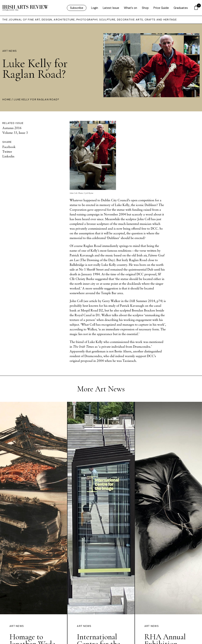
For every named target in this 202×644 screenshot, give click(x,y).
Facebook (9, 147)
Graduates (181, 8)
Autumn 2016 (12, 128)
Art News (10, 51)
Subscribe (77, 8)
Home (7, 99)
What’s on (130, 8)
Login (95, 8)
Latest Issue (111, 8)
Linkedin (8, 156)
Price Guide (161, 8)
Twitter (7, 152)
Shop (145, 8)
